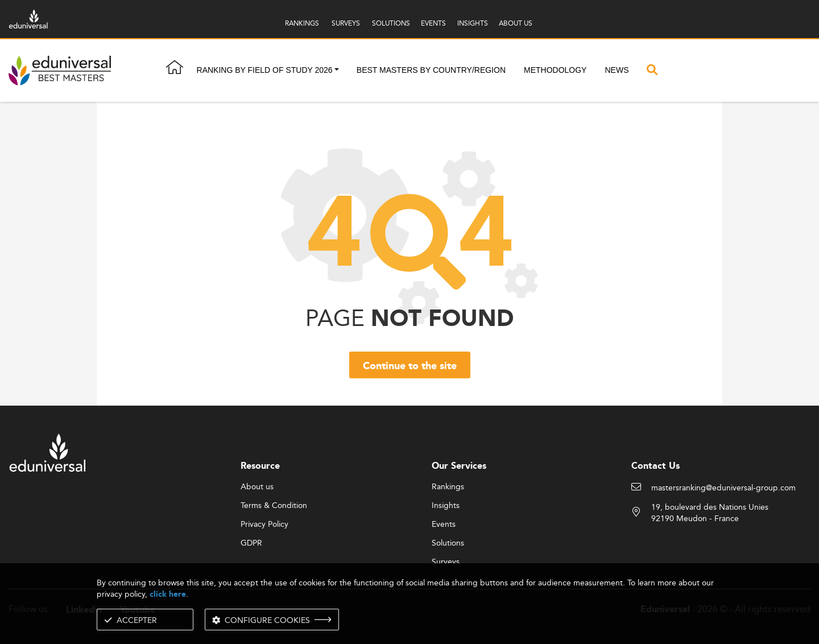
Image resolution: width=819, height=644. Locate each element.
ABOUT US (516, 23)
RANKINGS (302, 23)
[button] (337, 71)
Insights (446, 506)
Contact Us (655, 466)
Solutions (448, 543)
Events (444, 525)
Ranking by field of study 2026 (265, 70)
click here (168, 594)
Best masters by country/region (431, 70)
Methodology (555, 70)
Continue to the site (410, 366)
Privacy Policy (264, 525)
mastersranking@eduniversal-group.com (723, 488)
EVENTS (433, 23)
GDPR (251, 543)
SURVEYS (346, 23)
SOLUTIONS (391, 23)
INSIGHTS (473, 23)
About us (257, 487)
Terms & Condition (274, 506)
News (617, 70)
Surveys (446, 562)
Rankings (448, 487)
